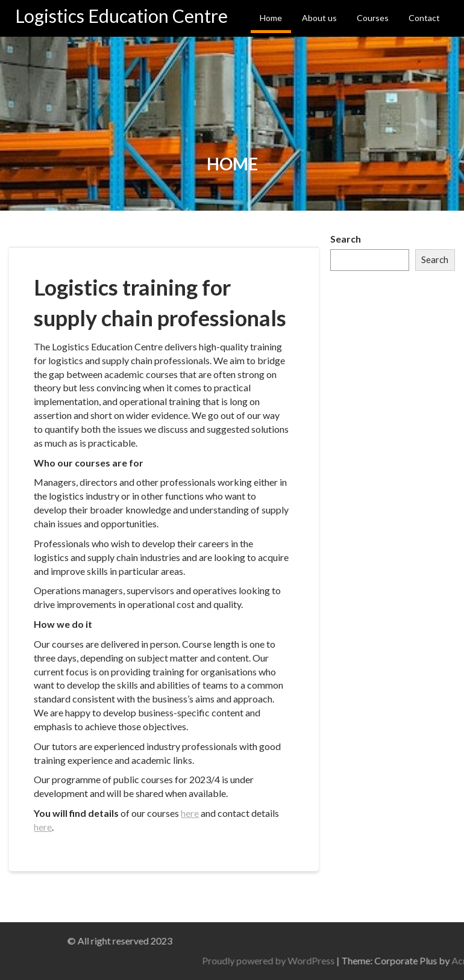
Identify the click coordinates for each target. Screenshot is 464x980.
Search (346, 239)
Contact (424, 18)
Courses (373, 18)
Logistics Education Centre (121, 16)
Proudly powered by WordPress (362, 960)
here (190, 813)
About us (319, 18)
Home (271, 18)
